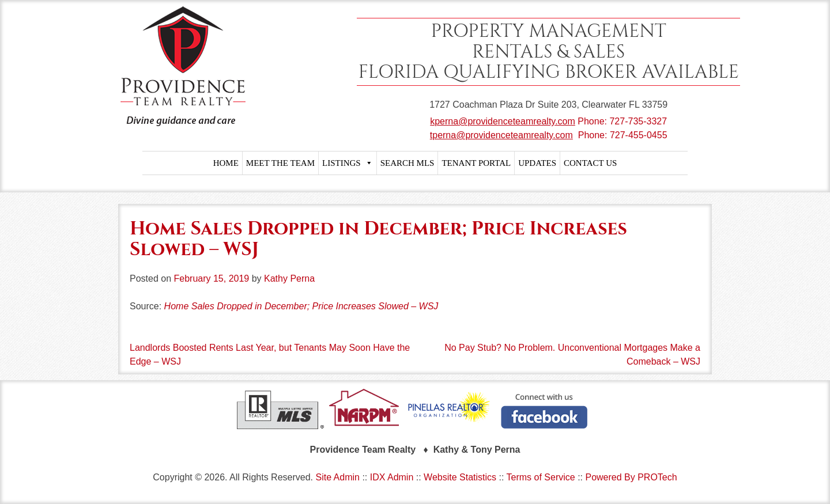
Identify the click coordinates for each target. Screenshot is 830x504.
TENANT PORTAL (476, 163)
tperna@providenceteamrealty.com (501, 135)
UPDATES (537, 163)
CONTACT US (590, 163)
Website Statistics (460, 477)
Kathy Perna (289, 278)
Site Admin (337, 477)
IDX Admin (392, 477)
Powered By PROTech (631, 477)
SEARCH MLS (408, 163)
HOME (226, 163)
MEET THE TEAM (280, 163)
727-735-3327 (638, 121)
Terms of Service (541, 477)
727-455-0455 (639, 135)
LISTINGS (348, 163)
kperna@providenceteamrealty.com (503, 121)
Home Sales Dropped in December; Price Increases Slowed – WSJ (301, 306)
